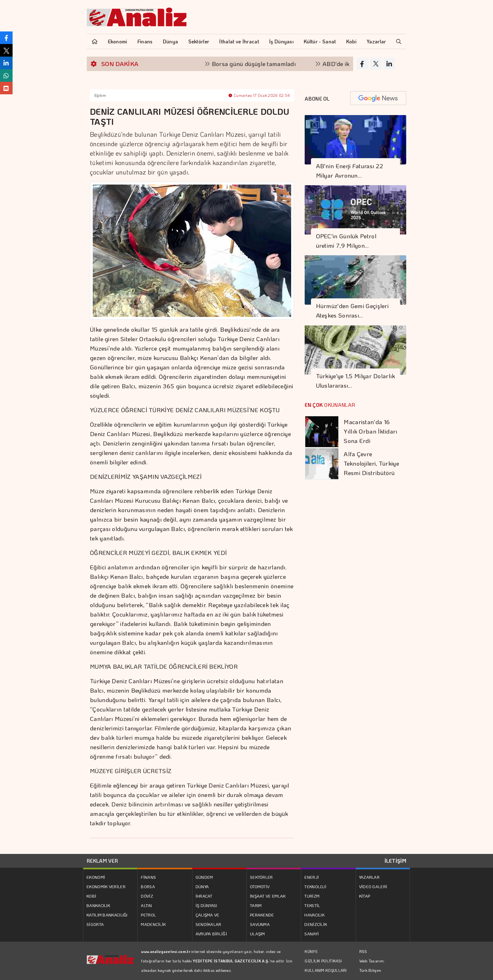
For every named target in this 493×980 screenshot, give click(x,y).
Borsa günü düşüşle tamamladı (261, 64)
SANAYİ (312, 934)
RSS (363, 951)
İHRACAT (204, 896)
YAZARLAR (369, 877)
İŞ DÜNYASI (206, 905)
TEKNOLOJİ (315, 886)
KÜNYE (311, 951)
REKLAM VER (102, 861)
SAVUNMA (260, 924)
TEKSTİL (312, 905)
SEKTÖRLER (261, 877)
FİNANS (148, 877)
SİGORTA (95, 924)
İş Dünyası (281, 41)
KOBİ (91, 896)
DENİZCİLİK (316, 924)
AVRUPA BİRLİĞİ (211, 934)
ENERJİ (312, 877)
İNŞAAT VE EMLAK (268, 896)
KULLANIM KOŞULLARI (326, 970)
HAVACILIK (314, 915)
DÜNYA (202, 886)
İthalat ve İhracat (239, 41)
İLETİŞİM (395, 861)
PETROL (148, 915)
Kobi (351, 41)
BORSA (148, 886)
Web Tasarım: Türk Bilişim (372, 965)
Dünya (171, 41)
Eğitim (100, 95)
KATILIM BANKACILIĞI (107, 915)
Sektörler (199, 41)
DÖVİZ (147, 896)
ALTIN (146, 905)
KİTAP (365, 896)
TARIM (256, 905)
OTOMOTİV (260, 886)
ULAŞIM (258, 934)
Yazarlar (376, 41)
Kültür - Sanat (320, 41)
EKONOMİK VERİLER (106, 886)
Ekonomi (118, 41)
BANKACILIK (98, 905)
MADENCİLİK (153, 924)
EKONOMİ (96, 877)
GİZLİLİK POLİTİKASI (323, 961)
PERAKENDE (262, 915)
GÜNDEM (204, 877)
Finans (145, 41)
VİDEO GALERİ (373, 886)
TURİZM (312, 896)
